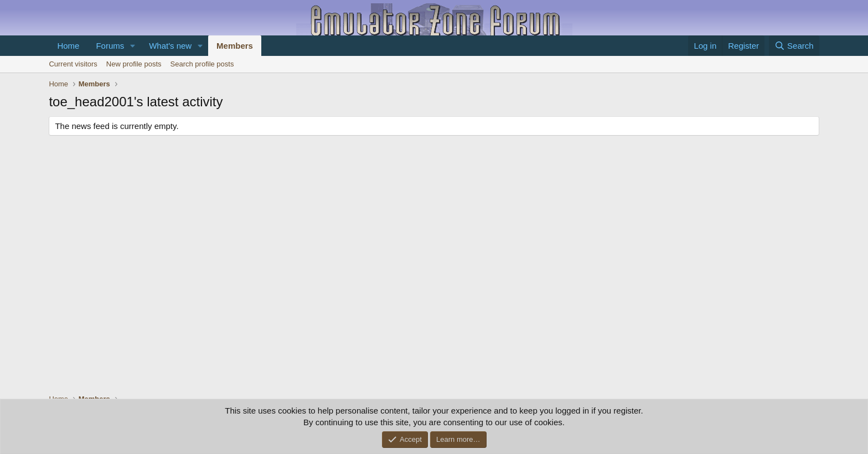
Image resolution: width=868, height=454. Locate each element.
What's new (170, 46)
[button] (133, 46)
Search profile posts (202, 64)
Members (235, 46)
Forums (110, 46)
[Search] (794, 46)
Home (68, 46)
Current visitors (73, 64)
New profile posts (134, 64)
